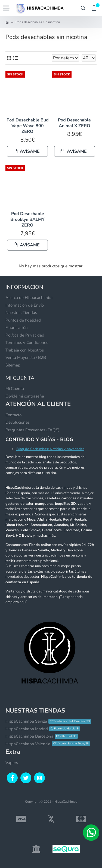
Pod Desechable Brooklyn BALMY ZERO (27, 219)
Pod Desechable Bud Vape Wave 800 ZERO (28, 126)
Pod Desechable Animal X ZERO (74, 123)
